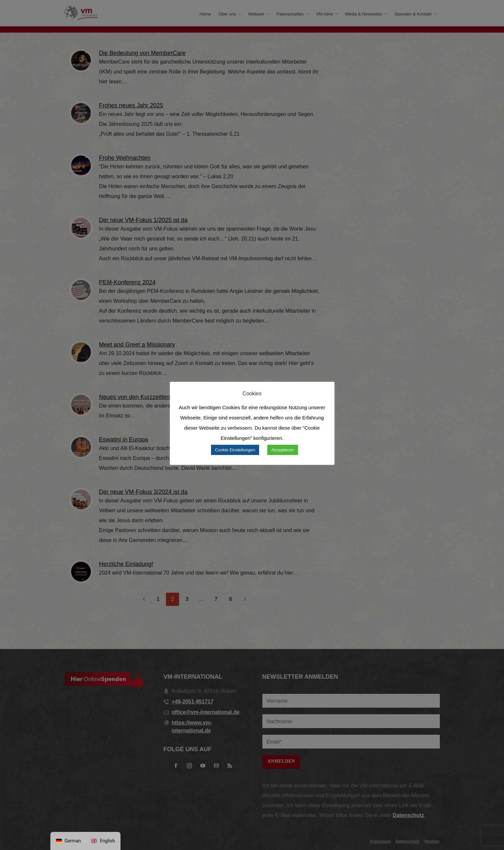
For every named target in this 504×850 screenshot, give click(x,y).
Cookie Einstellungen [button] (235, 450)
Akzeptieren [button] (283, 450)
